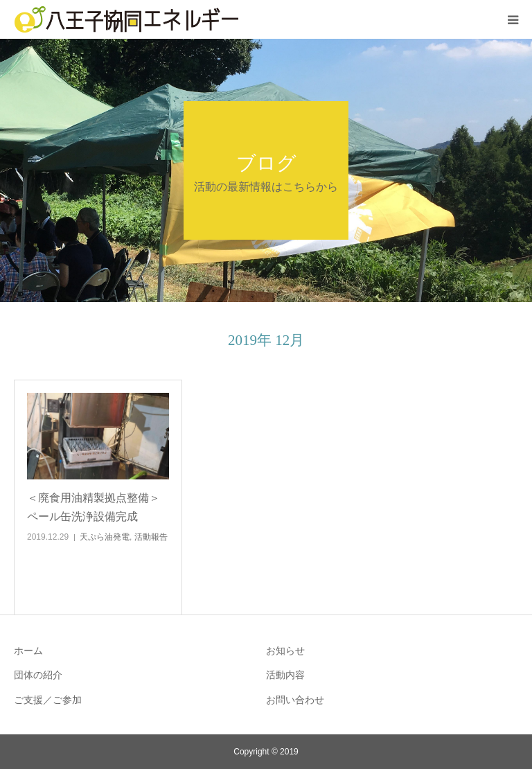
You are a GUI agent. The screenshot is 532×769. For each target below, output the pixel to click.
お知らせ (285, 651)
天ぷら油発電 (105, 537)
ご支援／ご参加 (48, 700)
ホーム (28, 651)
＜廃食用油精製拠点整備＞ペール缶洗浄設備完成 (94, 507)
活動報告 (151, 537)
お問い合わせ (295, 700)
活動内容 (285, 675)
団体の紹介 (38, 675)
